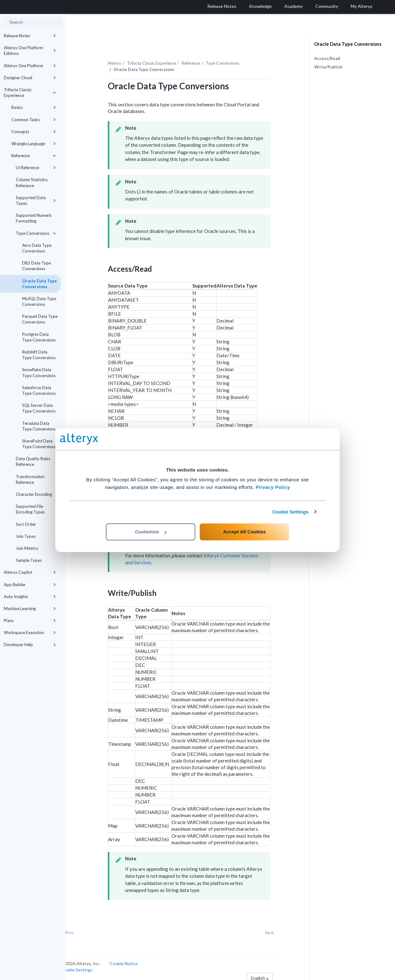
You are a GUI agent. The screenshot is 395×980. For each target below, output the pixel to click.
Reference (34, 156)
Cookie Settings (291, 512)
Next (283, 929)
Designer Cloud (30, 78)
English (273, 974)
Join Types (26, 536)
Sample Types (29, 560)
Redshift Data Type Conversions (39, 355)
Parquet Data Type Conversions (40, 319)
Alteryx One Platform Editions (30, 50)
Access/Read (327, 58)
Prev (82, 929)
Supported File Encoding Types (30, 509)
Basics (34, 107)
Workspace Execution (30, 633)
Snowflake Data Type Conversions (39, 372)
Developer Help (30, 644)
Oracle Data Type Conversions (39, 284)
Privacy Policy (273, 487)
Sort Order (26, 524)
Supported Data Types (36, 200)
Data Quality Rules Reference (33, 461)
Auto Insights (30, 597)
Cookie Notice (137, 960)
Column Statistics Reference (32, 182)
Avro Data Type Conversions (37, 248)
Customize (151, 532)
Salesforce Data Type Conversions (39, 390)
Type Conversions (36, 233)
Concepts (34, 132)
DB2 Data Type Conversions (36, 266)
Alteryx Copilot (30, 572)
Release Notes (30, 36)
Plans (30, 621)
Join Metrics (27, 548)
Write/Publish (328, 67)
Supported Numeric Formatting (34, 218)
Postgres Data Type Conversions (39, 337)
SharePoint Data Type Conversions (39, 444)
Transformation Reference (30, 479)
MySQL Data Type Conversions (39, 301)
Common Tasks (34, 120)
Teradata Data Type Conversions (39, 426)
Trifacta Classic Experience (30, 92)
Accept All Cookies (244, 532)
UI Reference (36, 168)
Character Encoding (34, 494)
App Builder (30, 585)
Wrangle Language (34, 144)
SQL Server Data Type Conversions (39, 408)
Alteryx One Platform (30, 66)
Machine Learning (30, 609)
